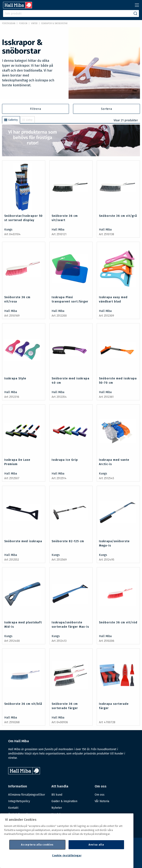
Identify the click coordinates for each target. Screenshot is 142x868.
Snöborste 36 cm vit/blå (23, 704)
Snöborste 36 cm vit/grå (118, 216)
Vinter (34, 24)
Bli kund (57, 795)
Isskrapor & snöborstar (54, 24)
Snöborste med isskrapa (23, 541)
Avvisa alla (96, 845)
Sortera (106, 109)
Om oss (100, 795)
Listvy (27, 120)
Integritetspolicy (19, 801)
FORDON (23, 24)
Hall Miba (58, 230)
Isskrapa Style (15, 378)
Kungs (8, 230)
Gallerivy (11, 120)
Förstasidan (9, 24)
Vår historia (102, 801)
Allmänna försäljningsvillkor (27, 795)
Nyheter (57, 808)
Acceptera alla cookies (37, 845)
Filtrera (35, 109)
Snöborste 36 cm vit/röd (118, 622)
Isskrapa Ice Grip (65, 460)
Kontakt (13, 808)
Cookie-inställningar (67, 855)
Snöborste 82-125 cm (68, 541)
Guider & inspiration (64, 801)
